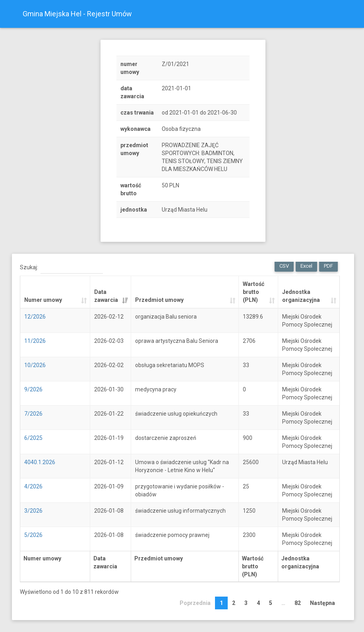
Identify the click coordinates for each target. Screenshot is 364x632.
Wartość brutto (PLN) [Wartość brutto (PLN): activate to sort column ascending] (254, 292)
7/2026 (33, 414)
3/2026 (33, 511)
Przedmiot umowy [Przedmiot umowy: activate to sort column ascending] (159, 300)
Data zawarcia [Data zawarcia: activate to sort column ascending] (106, 296)
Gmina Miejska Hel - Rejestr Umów (77, 14)
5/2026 (33, 535)
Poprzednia (195, 603)
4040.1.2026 (40, 462)
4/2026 (33, 486)
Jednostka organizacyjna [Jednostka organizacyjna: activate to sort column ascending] (301, 296)
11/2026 (35, 341)
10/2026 (35, 365)
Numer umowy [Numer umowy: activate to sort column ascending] (43, 300)
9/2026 (33, 389)
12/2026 (35, 317)
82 (298, 603)
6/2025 (33, 438)
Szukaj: (61, 268)
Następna (322, 603)
